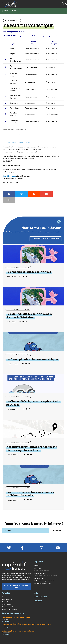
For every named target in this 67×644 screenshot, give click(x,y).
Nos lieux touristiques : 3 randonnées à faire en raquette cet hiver (31, 449)
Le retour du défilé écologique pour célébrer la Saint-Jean (29, 316)
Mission (37, 566)
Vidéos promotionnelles (10, 609)
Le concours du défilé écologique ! (29, 272)
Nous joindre (41, 597)
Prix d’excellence (40, 578)
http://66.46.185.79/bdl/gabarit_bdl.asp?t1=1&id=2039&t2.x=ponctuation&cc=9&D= (20, 135)
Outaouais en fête (8, 607)
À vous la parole (7, 599)
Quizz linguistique (40, 573)
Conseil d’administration (42, 571)
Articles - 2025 (22, 267)
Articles (11, 267)
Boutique (39, 601)
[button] (9, 194)
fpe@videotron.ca (9, 176)
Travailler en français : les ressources (46, 576)
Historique (38, 568)
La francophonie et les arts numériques (32, 359)
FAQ (36, 593)
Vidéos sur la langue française (44, 581)
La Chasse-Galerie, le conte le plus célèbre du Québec (33, 403)
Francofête (6, 602)
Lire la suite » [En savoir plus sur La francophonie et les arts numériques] (6, 635)
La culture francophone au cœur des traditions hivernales (30, 494)
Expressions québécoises (42, 583)
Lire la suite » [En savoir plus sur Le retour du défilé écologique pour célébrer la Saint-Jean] (6, 628)
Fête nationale (7, 604)
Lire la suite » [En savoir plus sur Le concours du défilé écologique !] (6, 621)
